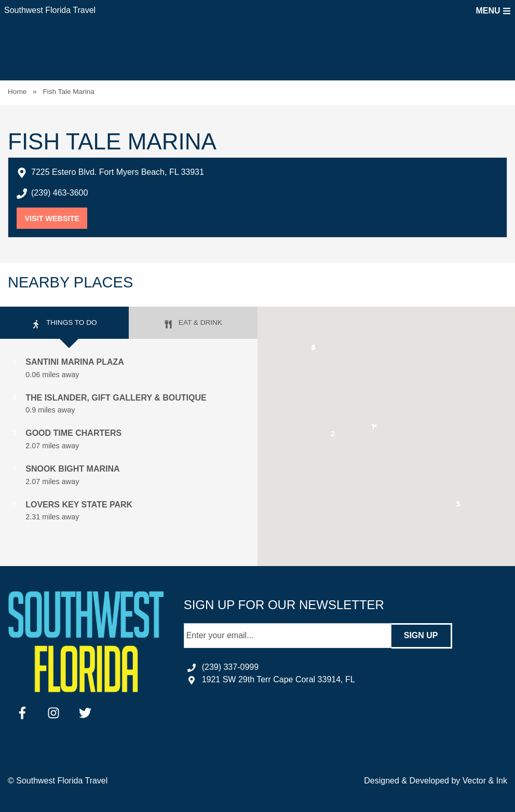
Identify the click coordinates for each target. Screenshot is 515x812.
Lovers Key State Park (79, 505)
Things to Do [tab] (64, 324)
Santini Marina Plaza (75, 362)
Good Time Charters (73, 433)
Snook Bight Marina (72, 469)
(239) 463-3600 (59, 193)
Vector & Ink (485, 781)
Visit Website (56, 218)
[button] (333, 436)
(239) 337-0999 (230, 667)
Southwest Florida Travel (50, 10)
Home (17, 92)
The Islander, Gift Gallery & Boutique (116, 398)
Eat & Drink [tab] (193, 324)
